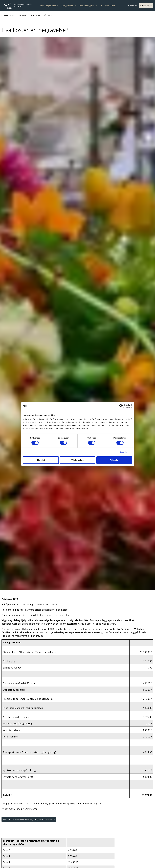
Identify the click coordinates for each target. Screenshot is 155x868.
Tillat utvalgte (77, 460)
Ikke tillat (41, 460)
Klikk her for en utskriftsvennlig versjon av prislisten (29, 819)
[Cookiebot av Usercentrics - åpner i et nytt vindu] (121, 406)
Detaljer (124, 452)
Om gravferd (67, 6)
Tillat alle (114, 460)
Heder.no (132, 6)
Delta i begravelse (48, 6)
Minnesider (110, 6)
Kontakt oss (146, 6)
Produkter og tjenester (89, 6)
